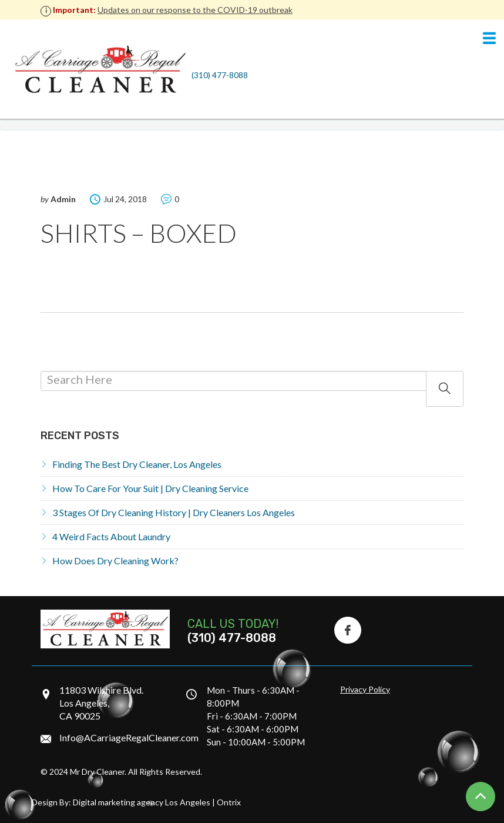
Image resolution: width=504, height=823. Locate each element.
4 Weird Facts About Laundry (111, 536)
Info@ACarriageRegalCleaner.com (129, 737)
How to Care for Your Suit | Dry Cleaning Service (150, 488)
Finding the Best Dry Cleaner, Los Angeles (137, 464)
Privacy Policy (365, 689)
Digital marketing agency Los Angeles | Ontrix (157, 802)
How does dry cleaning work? (115, 561)
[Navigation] (489, 39)
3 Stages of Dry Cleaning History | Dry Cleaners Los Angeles (174, 512)
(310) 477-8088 (220, 75)
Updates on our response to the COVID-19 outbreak (195, 10)
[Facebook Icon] (348, 630)
